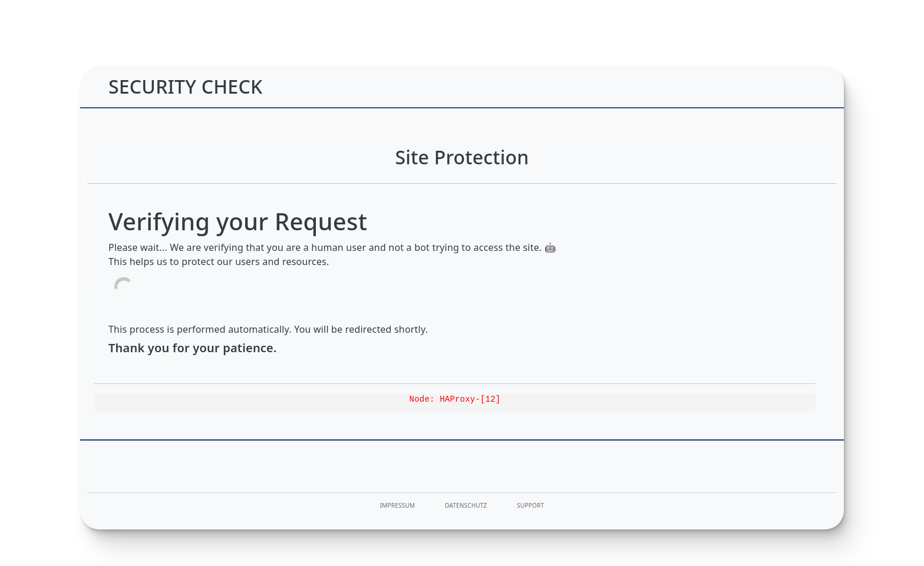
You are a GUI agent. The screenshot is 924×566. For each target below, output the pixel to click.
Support (530, 505)
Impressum (397, 505)
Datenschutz (466, 505)
